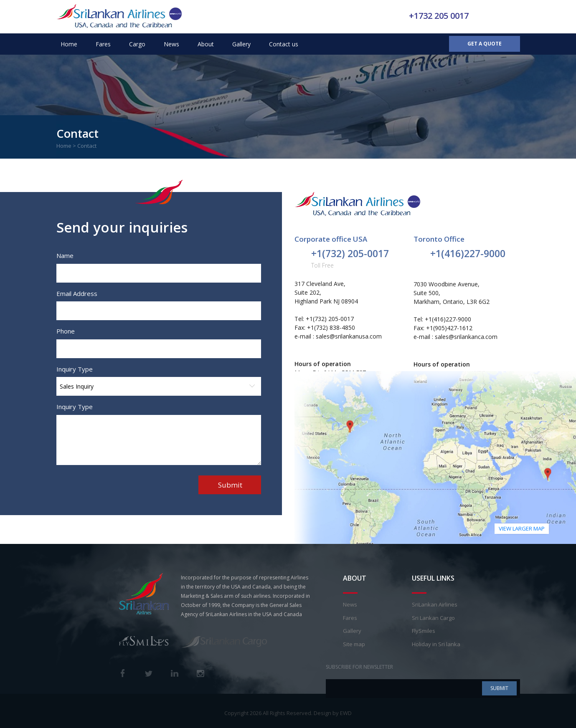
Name (65, 255)
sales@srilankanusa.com (349, 336)
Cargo (137, 44)
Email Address (77, 293)
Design (322, 713)
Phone (66, 331)
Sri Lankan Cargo (433, 618)
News (171, 44)
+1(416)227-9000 (468, 253)
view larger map (522, 528)
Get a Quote (485, 44)
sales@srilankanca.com (466, 337)
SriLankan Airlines (435, 604)
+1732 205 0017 (439, 16)
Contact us (284, 44)
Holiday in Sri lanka (436, 644)
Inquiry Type (75, 369)
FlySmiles (424, 631)
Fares (103, 44)
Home (69, 44)
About (206, 44)
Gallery (241, 44)
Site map (354, 644)
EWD (346, 713)
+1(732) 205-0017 (350, 253)
